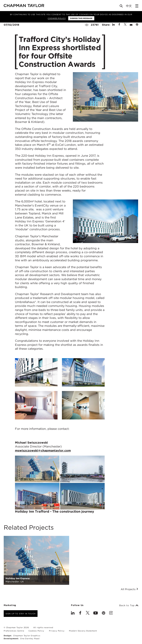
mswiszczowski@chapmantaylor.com (43, 451)
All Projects (130, 589)
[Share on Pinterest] (137, 25)
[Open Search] (121, 7)
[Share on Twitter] (125, 25)
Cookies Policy (57, 18)
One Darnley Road (30, 638)
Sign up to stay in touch (21, 614)
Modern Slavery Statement (83, 631)
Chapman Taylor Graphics (27, 636)
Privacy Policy (57, 631)
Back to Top (129, 605)
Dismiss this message (81, 18)
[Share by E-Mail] (131, 25)
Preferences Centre (14, 631)
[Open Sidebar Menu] (137, 6)
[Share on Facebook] (119, 25)
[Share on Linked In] (113, 25)
